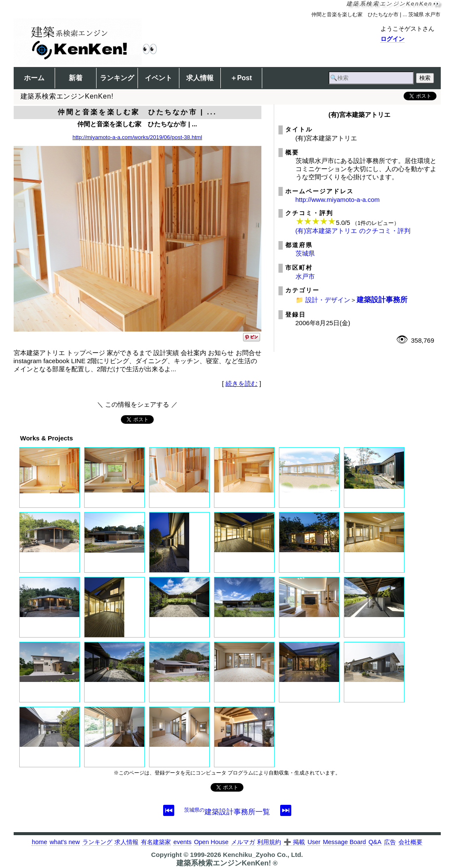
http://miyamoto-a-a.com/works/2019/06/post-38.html (137, 137)
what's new (65, 842)
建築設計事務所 (382, 300)
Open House (211, 842)
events (182, 842)
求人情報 (200, 78)
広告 (390, 842)
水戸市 (305, 276)
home (39, 842)
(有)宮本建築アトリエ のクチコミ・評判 (353, 231)
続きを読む (242, 383)
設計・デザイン (328, 300)
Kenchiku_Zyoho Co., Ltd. (263, 855)
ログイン (392, 39)
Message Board (344, 842)
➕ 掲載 (294, 842)
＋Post (241, 78)
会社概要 (410, 842)
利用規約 (269, 842)
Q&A (375, 842)
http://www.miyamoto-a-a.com (338, 200)
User (314, 842)
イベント (158, 78)
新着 (76, 78)
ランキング (117, 78)
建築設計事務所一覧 (227, 812)
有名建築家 (156, 842)
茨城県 (305, 253)
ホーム (34, 78)
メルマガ (243, 842)
